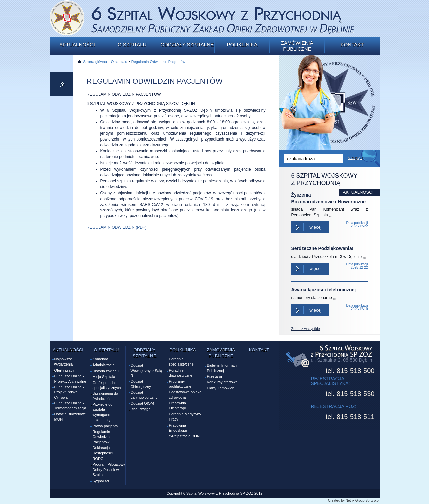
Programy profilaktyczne (180, 384)
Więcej (316, 227)
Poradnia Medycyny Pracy (185, 417)
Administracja (104, 365)
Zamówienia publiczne (297, 46)
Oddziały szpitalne (187, 44)
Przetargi (214, 376)
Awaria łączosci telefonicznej (324, 290)
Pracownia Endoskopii (178, 428)
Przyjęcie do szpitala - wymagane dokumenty (103, 412)
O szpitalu (132, 44)
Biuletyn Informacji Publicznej (222, 368)
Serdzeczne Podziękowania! (322, 248)
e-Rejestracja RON (184, 436)
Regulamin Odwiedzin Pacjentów (158, 62)
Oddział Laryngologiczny (144, 395)
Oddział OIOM (142, 403)
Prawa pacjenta (105, 426)
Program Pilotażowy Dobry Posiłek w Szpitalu (109, 470)
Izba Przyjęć (141, 409)
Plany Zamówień (221, 388)
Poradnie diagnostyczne (181, 373)
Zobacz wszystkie (306, 329)
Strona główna (95, 62)
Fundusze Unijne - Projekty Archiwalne (70, 378)
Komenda (100, 359)
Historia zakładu (106, 371)
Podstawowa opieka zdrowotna (185, 395)
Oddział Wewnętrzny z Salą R (146, 370)
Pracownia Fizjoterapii (178, 406)
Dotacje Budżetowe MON (70, 417)
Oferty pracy (64, 370)
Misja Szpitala (104, 377)
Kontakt (352, 44)
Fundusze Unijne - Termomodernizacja (70, 406)
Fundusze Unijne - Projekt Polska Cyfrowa (69, 392)
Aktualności (77, 44)
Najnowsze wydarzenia (64, 362)
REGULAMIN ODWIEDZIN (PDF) (117, 227)
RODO (98, 459)
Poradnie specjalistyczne (181, 362)
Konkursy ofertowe (222, 382)
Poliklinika (242, 44)
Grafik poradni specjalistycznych (107, 385)
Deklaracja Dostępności (103, 450)
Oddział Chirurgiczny (141, 384)
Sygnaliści (101, 481)
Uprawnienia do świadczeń (105, 396)
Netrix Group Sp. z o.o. (363, 500)
